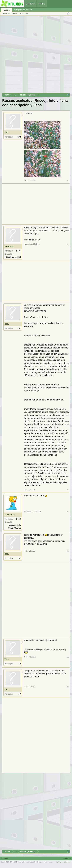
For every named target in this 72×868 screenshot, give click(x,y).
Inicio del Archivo (10, 14)
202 (19, 137)
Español (5, 858)
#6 (68, 657)
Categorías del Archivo (23, 10)
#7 (68, 687)
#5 (68, 551)
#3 (68, 490)
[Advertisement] (36, 55)
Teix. (7, 659)
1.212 (18, 519)
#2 (68, 244)
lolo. (7, 132)
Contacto (67, 858)
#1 (68, 181)
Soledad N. (10, 515)
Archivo (7, 10)
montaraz (9, 246)
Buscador (24, 14)
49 (20, 664)
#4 (68, 512)
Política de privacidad (63, 862)
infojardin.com (24, 862)
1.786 (18, 251)
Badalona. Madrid (13, 257)
